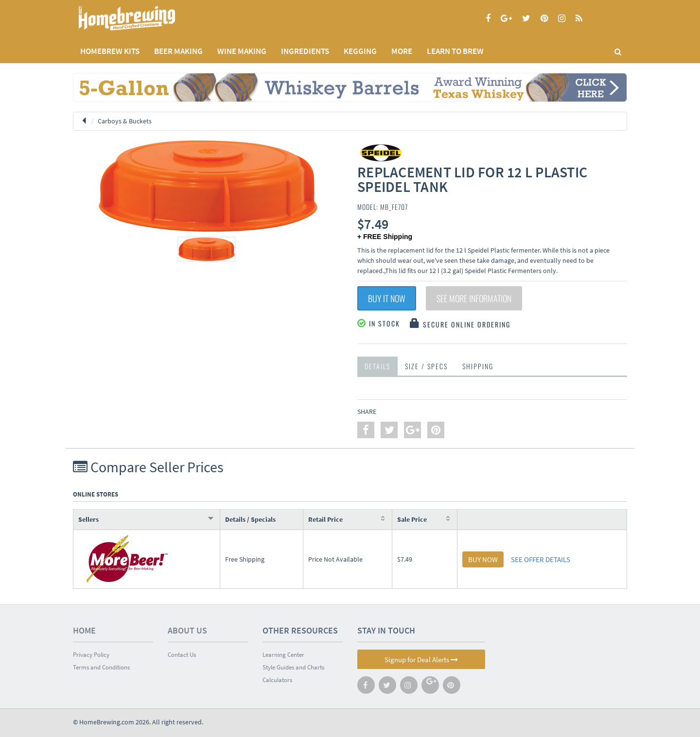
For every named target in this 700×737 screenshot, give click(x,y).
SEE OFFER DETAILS (541, 559)
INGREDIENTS (305, 51)
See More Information (474, 298)
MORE (402, 51)
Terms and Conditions (101, 667)
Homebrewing (141, 18)
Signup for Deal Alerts (421, 660)
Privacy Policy (91, 655)
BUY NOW (483, 559)
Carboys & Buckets (125, 121)
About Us (187, 630)
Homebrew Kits (110, 51)
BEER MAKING (178, 51)
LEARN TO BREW (455, 51)
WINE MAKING (242, 51)
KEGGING (360, 51)
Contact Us (182, 655)
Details (377, 366)
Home (84, 630)
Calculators (277, 680)
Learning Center (283, 655)
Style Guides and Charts (293, 667)
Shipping (478, 366)
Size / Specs (426, 366)
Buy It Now (387, 298)
